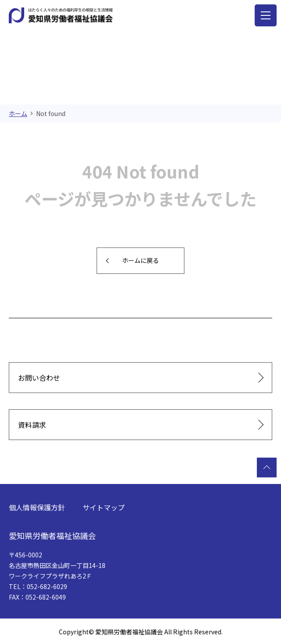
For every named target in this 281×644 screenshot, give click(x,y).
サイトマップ (104, 507)
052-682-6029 (47, 586)
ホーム (18, 113)
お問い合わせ (39, 378)
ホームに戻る (140, 260)
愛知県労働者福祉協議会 (52, 535)
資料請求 (32, 425)
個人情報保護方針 (37, 507)
